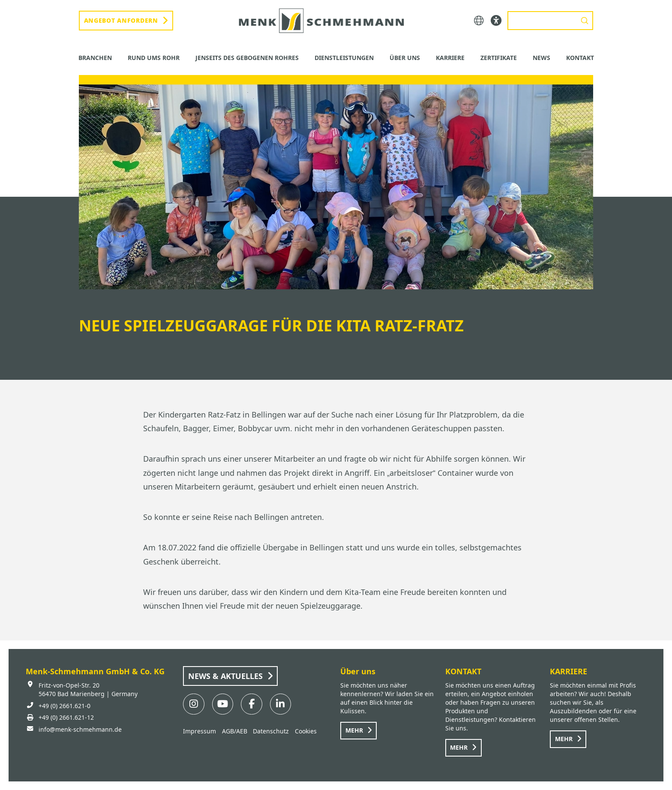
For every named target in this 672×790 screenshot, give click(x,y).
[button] (479, 21)
